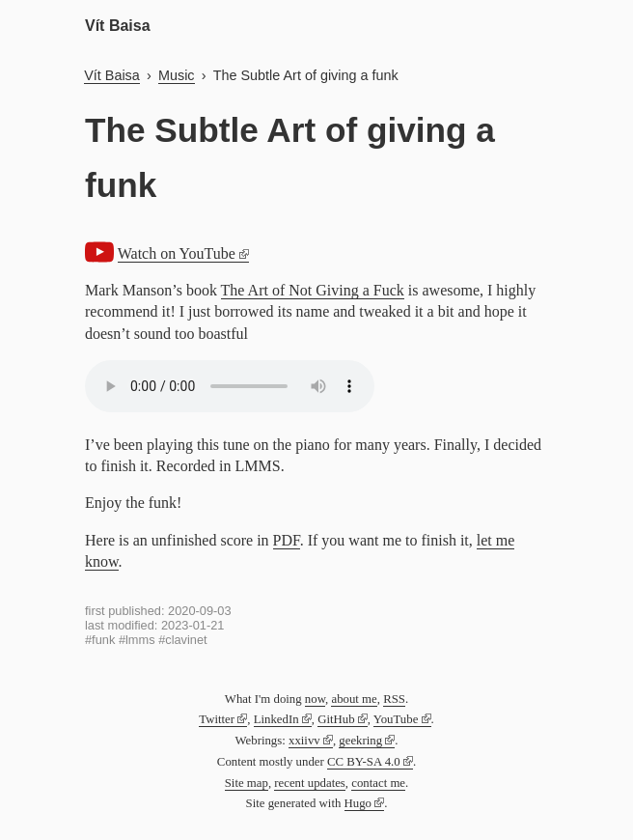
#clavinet (183, 640)
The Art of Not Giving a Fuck (313, 290)
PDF (287, 540)
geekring (360, 741)
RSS (394, 699)
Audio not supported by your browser (230, 386)
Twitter (217, 719)
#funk (100, 640)
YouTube (396, 719)
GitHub (336, 719)
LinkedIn (276, 719)
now (315, 699)
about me (354, 699)
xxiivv (304, 741)
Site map (247, 783)
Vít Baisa (118, 26)
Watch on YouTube (177, 253)
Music (177, 75)
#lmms (137, 640)
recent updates (310, 783)
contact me (378, 783)
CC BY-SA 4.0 (364, 762)
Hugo (358, 803)
